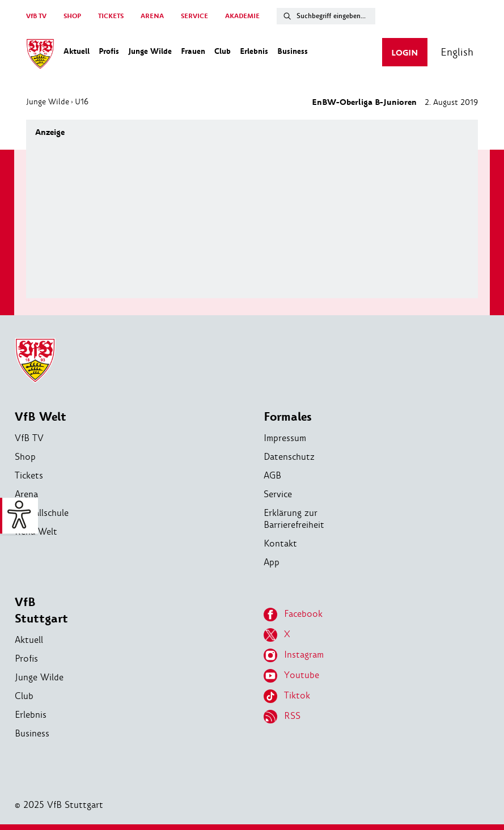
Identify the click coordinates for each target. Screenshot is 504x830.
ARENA (152, 16)
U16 (82, 101)
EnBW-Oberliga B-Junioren (364, 102)
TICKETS (111, 16)
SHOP (72, 16)
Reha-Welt (36, 532)
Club (24, 696)
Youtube (291, 676)
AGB (272, 475)
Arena (26, 494)
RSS (282, 717)
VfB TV (36, 16)
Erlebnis (31, 715)
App (272, 562)
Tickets (29, 475)
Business (32, 733)
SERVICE (194, 16)
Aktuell (29, 640)
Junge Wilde (48, 101)
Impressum (285, 438)
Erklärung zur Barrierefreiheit (294, 519)
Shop (25, 457)
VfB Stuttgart (41, 611)
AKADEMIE (242, 16)
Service (278, 494)
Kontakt (280, 543)
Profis (26, 659)
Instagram (294, 655)
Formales (288, 417)
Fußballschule (42, 513)
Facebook (293, 615)
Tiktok (287, 696)
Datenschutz (289, 457)
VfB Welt (41, 417)
